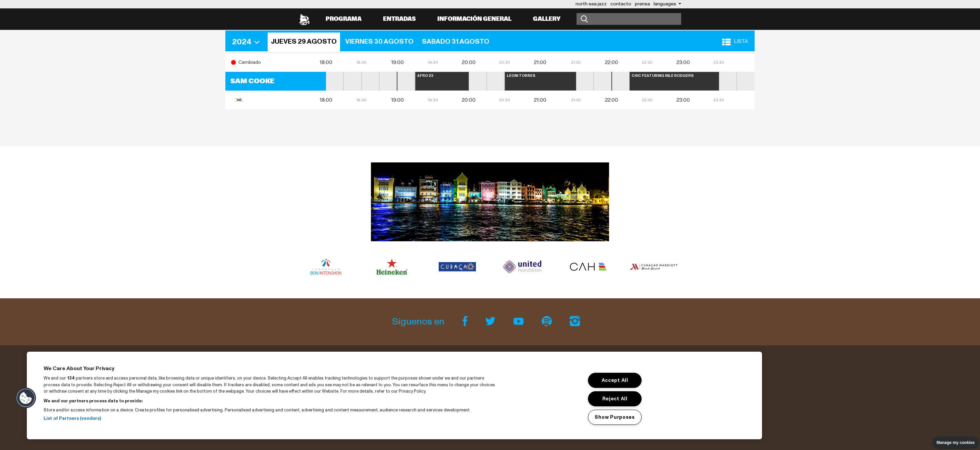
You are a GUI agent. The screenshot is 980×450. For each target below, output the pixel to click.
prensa (642, 4)
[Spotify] (548, 322)
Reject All (615, 399)
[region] (394, 395)
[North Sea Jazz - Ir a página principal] (304, 19)
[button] (248, 42)
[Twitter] (491, 322)
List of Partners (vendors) (72, 418)
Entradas (399, 19)
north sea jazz (591, 4)
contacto (621, 4)
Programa (344, 19)
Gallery (547, 19)
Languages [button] (665, 4)
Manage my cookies (956, 443)
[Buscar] (629, 19)
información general (474, 19)
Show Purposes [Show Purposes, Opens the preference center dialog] (615, 417)
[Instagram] (575, 322)
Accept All (615, 380)
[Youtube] (520, 322)
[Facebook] (466, 322)
